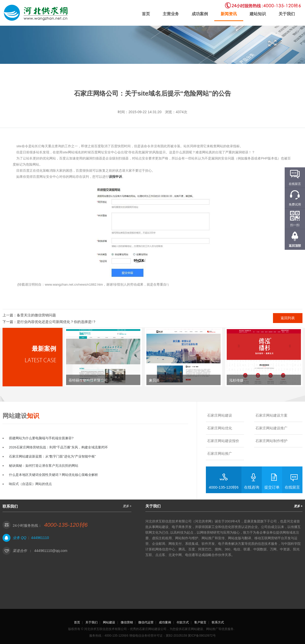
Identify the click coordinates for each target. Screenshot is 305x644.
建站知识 (258, 14)
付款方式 (183, 622)
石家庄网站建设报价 (223, 441)
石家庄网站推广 (220, 453)
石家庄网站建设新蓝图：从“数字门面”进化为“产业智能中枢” (52, 456)
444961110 (40, 538)
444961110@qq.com (51, 551)
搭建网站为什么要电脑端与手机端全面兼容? (41, 438)
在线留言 (292, 487)
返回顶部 (295, 246)
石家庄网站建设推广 (271, 428)
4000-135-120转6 (224, 487)
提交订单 (272, 487)
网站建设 (109, 622)
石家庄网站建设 (220, 415)
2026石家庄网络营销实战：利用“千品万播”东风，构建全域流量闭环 (58, 447)
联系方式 (218, 622)
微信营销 (127, 622)
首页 (146, 14)
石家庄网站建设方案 (271, 415)
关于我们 (287, 14)
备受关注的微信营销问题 (36, 315)
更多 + (127, 506)
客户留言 (200, 622)
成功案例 (200, 14)
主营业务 (171, 14)
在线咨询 (252, 487)
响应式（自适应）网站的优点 (30, 484)
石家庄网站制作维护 (271, 441)
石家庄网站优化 (220, 428)
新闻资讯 (229, 14)
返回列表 (288, 318)
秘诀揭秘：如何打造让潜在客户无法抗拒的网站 (44, 466)
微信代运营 (146, 622)
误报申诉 (115, 177)
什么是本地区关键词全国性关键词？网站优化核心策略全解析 (54, 475)
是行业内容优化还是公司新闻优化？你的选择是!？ (56, 322)
